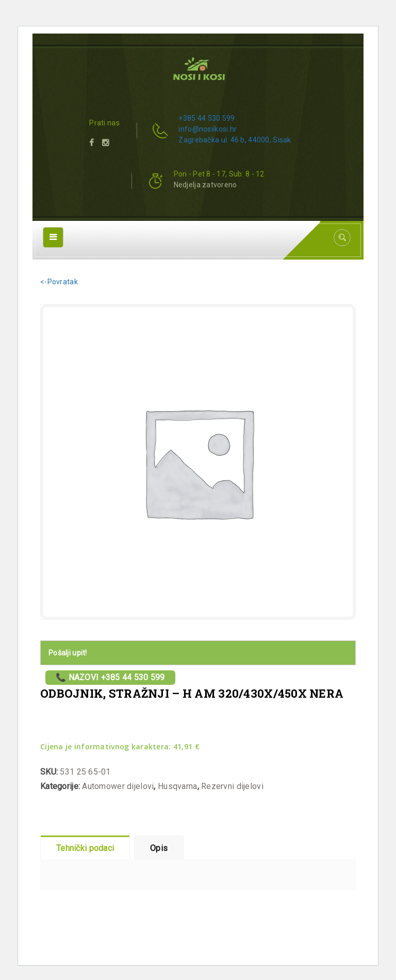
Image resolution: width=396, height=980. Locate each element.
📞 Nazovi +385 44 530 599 (110, 677)
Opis (159, 848)
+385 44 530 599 (207, 118)
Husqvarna (178, 786)
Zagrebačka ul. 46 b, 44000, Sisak (235, 140)
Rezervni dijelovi (232, 786)
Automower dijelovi (118, 786)
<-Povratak (59, 282)
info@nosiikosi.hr (208, 129)
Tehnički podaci (85, 848)
